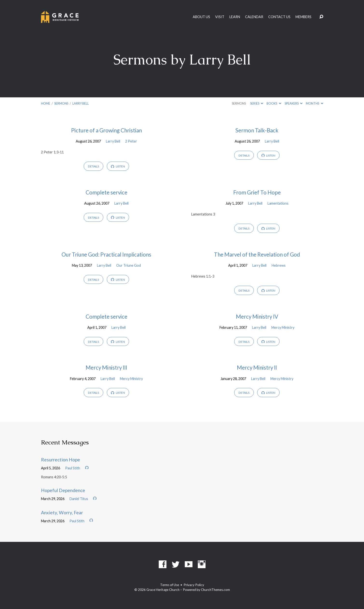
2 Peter (131, 141)
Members (303, 17)
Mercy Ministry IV (257, 317)
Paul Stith (73, 468)
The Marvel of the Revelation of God (257, 254)
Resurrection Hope (61, 460)
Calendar (254, 17)
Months (314, 103)
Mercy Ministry (283, 327)
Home (46, 103)
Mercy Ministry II (257, 368)
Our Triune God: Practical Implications (106, 254)
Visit (220, 17)
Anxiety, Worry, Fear (62, 512)
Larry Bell (81, 103)
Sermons (61, 103)
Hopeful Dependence (63, 490)
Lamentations (278, 203)
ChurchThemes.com (215, 590)
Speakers (294, 103)
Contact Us (279, 17)
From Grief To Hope (257, 192)
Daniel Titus (79, 499)
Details (93, 166)
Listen (118, 166)
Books (274, 103)
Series (257, 103)
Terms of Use (170, 585)
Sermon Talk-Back (257, 130)
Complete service (106, 192)
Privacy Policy (194, 585)
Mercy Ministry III (106, 368)
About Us (201, 17)
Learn (235, 17)
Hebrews (279, 265)
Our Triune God (129, 265)
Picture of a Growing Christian (106, 130)
